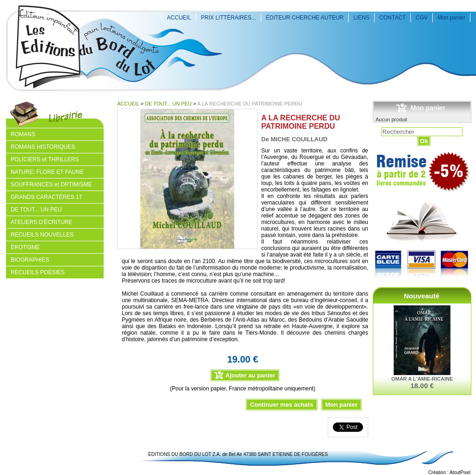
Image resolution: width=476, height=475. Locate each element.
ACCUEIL (179, 18)
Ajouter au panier (250, 375)
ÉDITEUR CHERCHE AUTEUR (305, 18)
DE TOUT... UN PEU (168, 104)
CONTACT (393, 18)
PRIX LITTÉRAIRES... (228, 18)
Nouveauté (422, 296)
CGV (422, 18)
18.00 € (422, 386)
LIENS (361, 18)
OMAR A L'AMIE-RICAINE (422, 379)
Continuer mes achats (282, 405)
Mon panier (451, 18)
